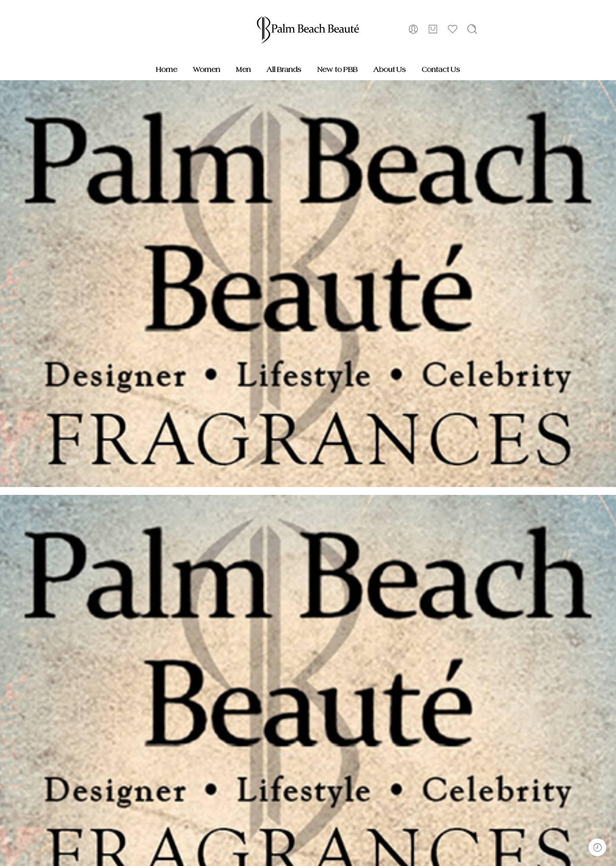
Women (206, 70)
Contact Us (441, 70)
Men (243, 70)
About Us (390, 70)
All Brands (284, 70)
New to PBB (337, 70)
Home (167, 70)
